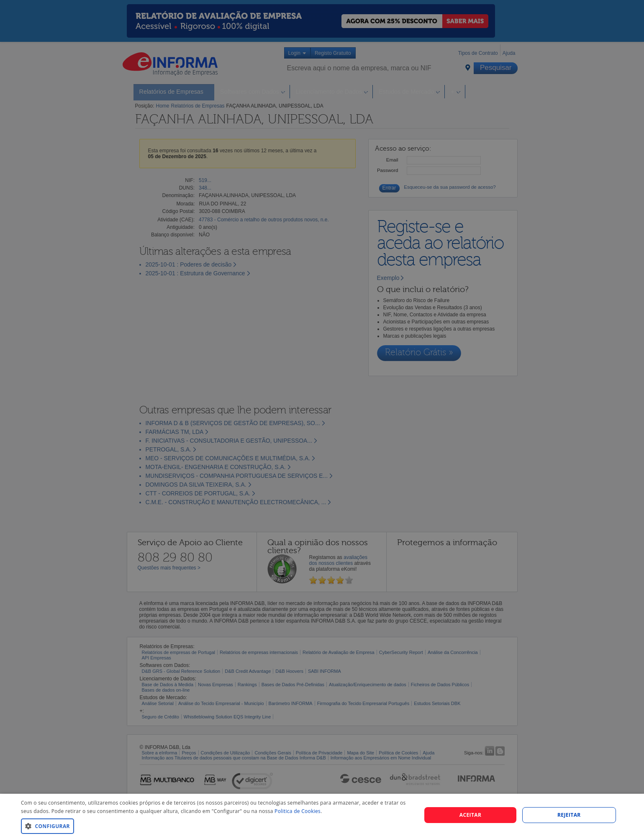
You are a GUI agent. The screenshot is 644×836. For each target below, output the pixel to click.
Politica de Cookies (298, 811)
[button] (215, 826)
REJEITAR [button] (569, 815)
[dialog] (322, 815)
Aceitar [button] (471, 815)
